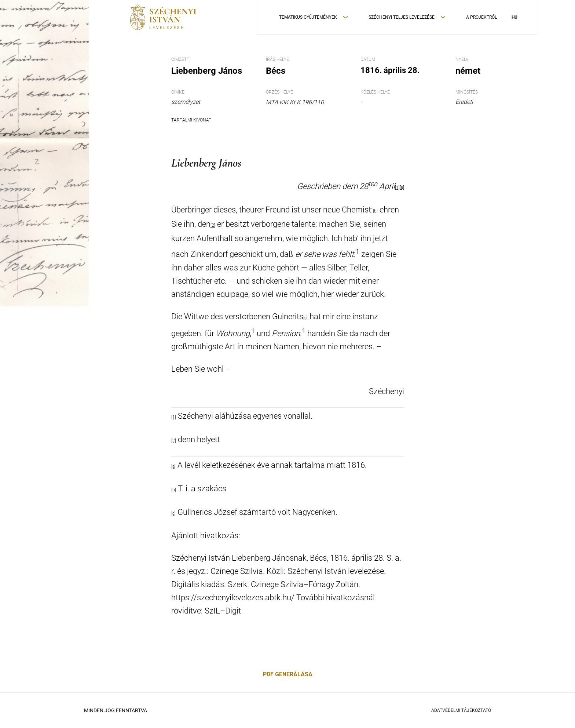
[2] (213, 225)
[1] (397, 188)
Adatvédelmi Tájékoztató (461, 710)
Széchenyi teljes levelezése (402, 17)
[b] (375, 211)
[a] (402, 188)
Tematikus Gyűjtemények (308, 17)
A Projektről (481, 17)
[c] (305, 318)
